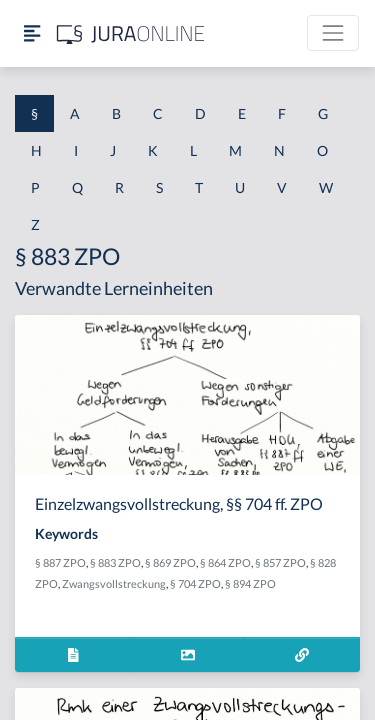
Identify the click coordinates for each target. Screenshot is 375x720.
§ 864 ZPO (225, 562)
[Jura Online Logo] (131, 33)
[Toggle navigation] (333, 33)
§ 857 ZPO (280, 562)
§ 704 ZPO (195, 583)
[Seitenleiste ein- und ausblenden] (32, 33)
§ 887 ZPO (60, 562)
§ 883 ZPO (115, 562)
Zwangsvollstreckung (114, 583)
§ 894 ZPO (250, 583)
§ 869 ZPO (170, 562)
